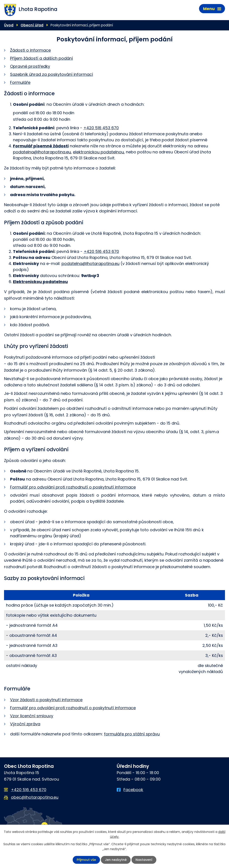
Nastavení (144, 860)
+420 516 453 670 (101, 128)
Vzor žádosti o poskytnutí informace (46, 700)
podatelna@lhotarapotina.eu (42, 152)
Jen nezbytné (116, 860)
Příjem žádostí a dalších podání (41, 58)
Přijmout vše (86, 860)
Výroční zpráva (25, 724)
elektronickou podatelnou (98, 152)
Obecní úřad (32, 25)
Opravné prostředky (30, 66)
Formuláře (20, 82)
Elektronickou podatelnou (40, 282)
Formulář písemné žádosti (41, 146)
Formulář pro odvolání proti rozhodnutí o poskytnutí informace (73, 487)
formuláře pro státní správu (132, 734)
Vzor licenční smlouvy (32, 716)
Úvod (9, 25)
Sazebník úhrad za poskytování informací (52, 74)
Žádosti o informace (30, 50)
